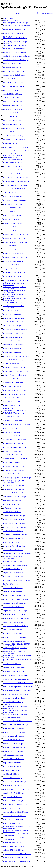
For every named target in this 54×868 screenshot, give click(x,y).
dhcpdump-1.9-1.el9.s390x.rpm (13, 345)
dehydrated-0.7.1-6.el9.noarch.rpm (14, 273)
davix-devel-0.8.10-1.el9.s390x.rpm (14, 128)
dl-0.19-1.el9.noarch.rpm (11, 504)
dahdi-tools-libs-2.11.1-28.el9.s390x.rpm (16, 60)
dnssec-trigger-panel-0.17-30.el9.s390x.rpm (17, 580)
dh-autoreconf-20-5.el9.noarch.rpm (14, 318)
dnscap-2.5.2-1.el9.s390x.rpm (12, 561)
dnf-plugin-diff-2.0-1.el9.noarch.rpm (15, 546)
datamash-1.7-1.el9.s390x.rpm (13, 105)
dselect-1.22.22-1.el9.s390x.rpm (13, 755)
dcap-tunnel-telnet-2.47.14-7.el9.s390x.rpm (17, 189)
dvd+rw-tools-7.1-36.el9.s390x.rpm (14, 846)
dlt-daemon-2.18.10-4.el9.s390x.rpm (15, 523)
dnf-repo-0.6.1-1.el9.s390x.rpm (13, 550)
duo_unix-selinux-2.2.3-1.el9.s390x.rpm (16, 812)
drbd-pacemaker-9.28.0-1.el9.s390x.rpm (16, 725)
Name (18, 13)
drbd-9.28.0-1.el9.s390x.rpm (12, 717)
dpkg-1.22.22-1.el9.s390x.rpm (13, 630)
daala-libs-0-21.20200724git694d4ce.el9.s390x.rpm (15, 41)
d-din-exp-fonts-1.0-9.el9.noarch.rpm (15, 29)
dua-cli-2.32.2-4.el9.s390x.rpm (13, 766)
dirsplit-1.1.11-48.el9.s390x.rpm (13, 417)
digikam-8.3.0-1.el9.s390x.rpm (13, 387)
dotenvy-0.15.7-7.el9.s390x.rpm (13, 622)
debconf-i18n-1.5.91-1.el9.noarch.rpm (15, 246)
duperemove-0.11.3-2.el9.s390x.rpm (15, 816)
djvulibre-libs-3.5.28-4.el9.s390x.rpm (15, 497)
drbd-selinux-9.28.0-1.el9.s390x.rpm (15, 732)
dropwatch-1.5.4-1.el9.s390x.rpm (14, 751)
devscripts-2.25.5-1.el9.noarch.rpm (14, 303)
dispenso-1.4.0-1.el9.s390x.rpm (13, 443)
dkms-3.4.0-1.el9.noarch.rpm (12, 500)
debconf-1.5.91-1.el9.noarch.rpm (13, 231)
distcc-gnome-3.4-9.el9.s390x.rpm (14, 466)
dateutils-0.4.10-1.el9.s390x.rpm (13, 109)
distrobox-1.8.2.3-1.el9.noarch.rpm (14, 485)
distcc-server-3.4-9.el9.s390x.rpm (14, 470)
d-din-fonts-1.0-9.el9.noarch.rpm (13, 33)
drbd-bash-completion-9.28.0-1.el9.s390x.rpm (18, 721)
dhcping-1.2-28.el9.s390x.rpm (13, 349)
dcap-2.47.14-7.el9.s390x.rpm (13, 166)
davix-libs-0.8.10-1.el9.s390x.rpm (14, 136)
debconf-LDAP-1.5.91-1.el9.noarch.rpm (16, 235)
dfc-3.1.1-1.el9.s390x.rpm (11, 311)
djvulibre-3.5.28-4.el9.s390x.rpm (13, 489)
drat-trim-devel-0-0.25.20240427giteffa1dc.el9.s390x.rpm (16, 709)
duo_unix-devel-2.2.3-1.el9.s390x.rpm (15, 804)
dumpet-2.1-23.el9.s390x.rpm (12, 797)
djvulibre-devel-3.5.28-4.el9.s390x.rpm (15, 493)
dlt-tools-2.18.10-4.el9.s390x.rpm (14, 538)
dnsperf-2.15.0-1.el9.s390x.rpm (13, 573)
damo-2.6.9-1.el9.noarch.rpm (12, 64)
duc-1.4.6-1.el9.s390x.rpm (11, 770)
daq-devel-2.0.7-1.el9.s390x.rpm (13, 83)
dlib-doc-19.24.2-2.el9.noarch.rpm (14, 519)
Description (49, 13)
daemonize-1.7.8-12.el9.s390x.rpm (14, 48)
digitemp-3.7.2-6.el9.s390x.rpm (13, 398)
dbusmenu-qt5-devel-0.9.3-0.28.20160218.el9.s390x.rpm (13, 159)
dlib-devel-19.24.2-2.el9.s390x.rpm (14, 516)
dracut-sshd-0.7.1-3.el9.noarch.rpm (14, 698)
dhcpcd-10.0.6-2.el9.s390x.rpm (13, 337)
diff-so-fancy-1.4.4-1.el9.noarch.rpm (15, 379)
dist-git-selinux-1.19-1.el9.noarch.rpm (15, 459)
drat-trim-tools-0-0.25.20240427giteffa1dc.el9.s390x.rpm (16, 713)
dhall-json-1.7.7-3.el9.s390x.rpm (13, 333)
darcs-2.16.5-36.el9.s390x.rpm (13, 94)
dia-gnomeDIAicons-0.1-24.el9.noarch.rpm (17, 356)
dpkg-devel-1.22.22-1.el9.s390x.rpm (15, 637)
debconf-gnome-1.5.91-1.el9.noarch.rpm (16, 242)
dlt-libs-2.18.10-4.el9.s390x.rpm (13, 531)
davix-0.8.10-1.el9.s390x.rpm (12, 124)
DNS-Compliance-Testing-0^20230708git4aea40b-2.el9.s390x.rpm (16, 22)
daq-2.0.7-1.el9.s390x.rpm (11, 79)
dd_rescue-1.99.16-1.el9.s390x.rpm (14, 208)
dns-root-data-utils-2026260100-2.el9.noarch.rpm (13, 557)
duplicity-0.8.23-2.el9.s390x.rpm (13, 820)
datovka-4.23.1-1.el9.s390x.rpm (13, 113)
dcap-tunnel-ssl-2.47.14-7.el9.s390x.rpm (16, 185)
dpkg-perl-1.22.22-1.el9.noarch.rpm (14, 641)
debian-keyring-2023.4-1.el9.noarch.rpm (16, 257)
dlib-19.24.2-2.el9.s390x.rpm (12, 512)
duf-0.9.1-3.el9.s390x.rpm (11, 774)
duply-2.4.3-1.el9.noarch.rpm (12, 823)
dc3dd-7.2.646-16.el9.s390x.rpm (13, 162)
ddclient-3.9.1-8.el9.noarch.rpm (13, 212)
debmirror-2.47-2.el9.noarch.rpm (13, 261)
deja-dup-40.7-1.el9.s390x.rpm (13, 276)
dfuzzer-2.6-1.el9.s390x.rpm (12, 314)
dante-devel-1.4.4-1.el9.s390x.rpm (14, 71)
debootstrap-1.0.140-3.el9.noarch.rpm (15, 265)
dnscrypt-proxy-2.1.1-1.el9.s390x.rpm (15, 565)
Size (43, 13)
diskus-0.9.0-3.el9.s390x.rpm (12, 432)
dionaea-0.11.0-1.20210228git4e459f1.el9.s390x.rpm (15, 409)
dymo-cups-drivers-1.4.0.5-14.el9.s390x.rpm (17, 854)
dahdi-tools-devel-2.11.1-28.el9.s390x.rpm (16, 56)
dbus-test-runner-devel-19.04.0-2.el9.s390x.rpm (18, 151)
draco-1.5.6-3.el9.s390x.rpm (12, 664)
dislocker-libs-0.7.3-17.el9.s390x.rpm (15, 440)
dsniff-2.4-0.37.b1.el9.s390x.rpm (13, 759)
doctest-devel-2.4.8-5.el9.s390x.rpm (14, 603)
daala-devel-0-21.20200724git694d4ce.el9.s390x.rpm (15, 37)
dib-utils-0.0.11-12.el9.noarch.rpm (14, 360)
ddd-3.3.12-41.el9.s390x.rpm (12, 216)
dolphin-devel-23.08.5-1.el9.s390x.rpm (15, 611)
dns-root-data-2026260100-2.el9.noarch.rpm (17, 554)
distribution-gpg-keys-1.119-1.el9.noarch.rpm (17, 478)
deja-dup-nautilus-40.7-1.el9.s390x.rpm (16, 280)
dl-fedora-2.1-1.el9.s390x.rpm (13, 508)
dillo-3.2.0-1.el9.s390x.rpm (12, 402)
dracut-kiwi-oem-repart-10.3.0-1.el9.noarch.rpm (18, 687)
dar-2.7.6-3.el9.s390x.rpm (11, 90)
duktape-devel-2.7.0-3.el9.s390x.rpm (15, 782)
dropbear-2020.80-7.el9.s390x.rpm (14, 747)
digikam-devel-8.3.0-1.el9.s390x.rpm (15, 390)
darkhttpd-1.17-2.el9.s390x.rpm (13, 98)
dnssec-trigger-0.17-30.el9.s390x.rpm (15, 576)
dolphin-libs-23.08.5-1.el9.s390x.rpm (15, 614)
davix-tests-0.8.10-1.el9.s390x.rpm (14, 140)
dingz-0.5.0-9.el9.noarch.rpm (12, 406)
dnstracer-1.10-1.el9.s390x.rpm (13, 588)
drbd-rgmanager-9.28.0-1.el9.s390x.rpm (16, 728)
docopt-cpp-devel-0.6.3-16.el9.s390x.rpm (16, 599)
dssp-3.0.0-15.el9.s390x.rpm (12, 763)
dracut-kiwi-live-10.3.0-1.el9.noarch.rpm (16, 679)
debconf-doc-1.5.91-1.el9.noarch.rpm (15, 238)
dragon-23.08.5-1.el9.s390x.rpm (13, 702)
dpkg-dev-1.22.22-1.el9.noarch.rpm (14, 633)
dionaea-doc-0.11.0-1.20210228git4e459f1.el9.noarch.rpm (15, 413)
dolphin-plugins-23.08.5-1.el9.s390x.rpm (16, 618)
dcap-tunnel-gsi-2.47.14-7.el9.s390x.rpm (16, 178)
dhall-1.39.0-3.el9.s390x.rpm (12, 326)
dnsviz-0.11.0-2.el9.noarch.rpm (13, 592)
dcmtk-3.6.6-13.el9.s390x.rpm (13, 197)
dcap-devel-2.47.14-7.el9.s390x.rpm (14, 170)
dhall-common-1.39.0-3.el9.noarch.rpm (15, 330)
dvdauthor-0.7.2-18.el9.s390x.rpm (14, 850)
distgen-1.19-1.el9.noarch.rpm (13, 474)
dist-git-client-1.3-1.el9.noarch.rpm (14, 455)
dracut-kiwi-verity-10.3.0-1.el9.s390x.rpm (16, 694)
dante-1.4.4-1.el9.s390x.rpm (12, 67)
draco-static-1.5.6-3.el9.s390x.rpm (14, 671)
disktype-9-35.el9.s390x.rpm (12, 428)
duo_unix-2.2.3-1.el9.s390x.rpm (13, 801)
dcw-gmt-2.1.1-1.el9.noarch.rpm (13, 204)
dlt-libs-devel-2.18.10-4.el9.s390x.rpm (15, 535)
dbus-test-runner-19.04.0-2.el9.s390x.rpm (16, 147)
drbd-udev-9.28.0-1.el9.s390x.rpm (14, 736)
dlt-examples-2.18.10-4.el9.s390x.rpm (15, 527)
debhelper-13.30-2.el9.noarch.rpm (14, 254)
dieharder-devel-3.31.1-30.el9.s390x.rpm (16, 371)
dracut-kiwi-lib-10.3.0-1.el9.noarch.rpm (16, 675)
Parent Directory (8, 18)
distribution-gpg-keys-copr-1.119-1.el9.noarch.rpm (14, 481)
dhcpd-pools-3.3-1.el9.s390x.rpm (14, 341)
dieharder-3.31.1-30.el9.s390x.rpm (14, 368)
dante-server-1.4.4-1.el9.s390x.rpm (14, 75)
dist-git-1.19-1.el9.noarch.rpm (13, 451)
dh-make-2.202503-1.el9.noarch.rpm (15, 322)
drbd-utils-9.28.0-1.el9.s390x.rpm (14, 740)
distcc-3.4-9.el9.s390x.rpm (12, 462)
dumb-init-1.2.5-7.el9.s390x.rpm (13, 785)
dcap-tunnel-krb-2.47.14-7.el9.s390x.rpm (16, 181)
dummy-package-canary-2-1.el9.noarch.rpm (17, 789)
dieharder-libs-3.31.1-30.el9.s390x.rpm (15, 375)
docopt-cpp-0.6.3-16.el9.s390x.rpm (14, 595)
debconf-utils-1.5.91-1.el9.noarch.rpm (15, 250)
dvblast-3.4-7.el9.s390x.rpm (12, 842)
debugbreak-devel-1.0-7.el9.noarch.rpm (16, 269)
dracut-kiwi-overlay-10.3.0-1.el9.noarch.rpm (17, 690)
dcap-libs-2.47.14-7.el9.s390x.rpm (14, 174)
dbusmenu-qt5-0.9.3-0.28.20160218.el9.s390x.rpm (13, 155)
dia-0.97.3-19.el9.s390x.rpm (12, 352)
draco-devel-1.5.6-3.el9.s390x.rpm (14, 668)
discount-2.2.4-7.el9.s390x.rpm (13, 421)
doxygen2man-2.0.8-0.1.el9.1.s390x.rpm (16, 626)
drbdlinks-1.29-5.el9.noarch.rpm (13, 744)
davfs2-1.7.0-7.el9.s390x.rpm (12, 121)
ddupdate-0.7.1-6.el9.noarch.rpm (13, 227)
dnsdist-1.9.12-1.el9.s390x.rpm (13, 569)
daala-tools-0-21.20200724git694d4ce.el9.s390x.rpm (15, 45)
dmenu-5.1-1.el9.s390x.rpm (12, 542)
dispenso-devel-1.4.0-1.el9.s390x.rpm (15, 447)
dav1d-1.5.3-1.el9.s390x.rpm (12, 117)
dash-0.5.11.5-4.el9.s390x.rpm (13, 102)
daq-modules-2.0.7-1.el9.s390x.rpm (14, 86)
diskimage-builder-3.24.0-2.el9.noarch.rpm (17, 425)
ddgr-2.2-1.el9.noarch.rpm (11, 219)
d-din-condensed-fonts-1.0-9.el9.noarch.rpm (17, 26)
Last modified (37, 13)
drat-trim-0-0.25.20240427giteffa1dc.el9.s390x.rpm (16, 706)
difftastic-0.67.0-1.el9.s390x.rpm (13, 383)
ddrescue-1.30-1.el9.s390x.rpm (13, 223)
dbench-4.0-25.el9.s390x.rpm (12, 143)
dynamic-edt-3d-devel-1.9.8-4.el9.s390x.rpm (17, 861)
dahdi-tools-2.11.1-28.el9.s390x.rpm (15, 52)
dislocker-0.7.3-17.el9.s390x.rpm (14, 436)
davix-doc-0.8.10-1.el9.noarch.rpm (14, 132)
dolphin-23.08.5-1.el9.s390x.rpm (13, 607)
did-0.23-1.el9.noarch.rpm (11, 364)
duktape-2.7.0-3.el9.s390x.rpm (13, 778)
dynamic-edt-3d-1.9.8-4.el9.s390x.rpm (15, 858)
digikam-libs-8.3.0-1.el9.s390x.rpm (14, 394)
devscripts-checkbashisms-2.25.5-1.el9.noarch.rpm (14, 307)
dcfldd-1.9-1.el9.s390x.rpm (12, 193)
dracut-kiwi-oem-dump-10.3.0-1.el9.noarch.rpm (18, 683)
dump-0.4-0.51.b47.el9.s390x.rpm (14, 793)
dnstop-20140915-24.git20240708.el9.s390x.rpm (13, 584)
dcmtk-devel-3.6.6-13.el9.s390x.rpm (15, 200)
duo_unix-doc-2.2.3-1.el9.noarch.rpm (15, 808)
